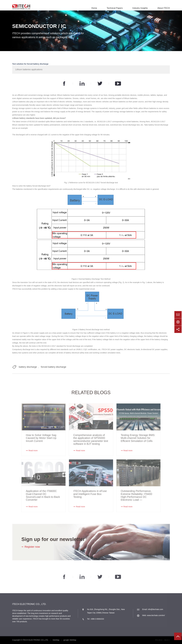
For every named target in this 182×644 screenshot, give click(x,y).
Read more (33, 453)
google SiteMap (70, 640)
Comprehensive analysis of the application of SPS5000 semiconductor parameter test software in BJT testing (91, 442)
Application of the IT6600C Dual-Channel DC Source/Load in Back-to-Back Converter (43, 498)
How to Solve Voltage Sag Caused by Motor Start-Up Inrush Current (41, 440)
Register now (32, 548)
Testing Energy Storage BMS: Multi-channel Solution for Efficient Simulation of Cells (138, 440)
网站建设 (159, 640)
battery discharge (28, 368)
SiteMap (56, 640)
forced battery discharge (54, 368)
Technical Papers (115, 8)
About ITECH (164, 8)
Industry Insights (140, 8)
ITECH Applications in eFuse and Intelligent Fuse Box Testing (90, 496)
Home (94, 8)
